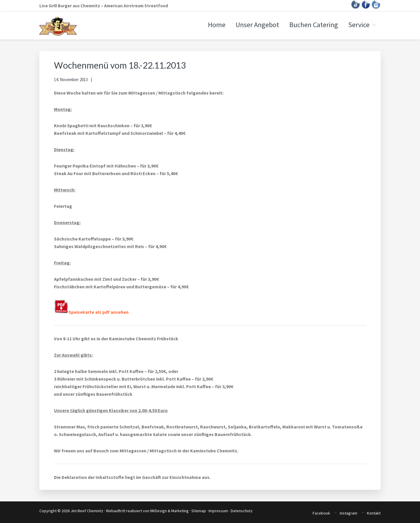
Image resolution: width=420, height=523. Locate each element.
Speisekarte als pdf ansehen (91, 312)
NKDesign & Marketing (169, 511)
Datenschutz (242, 511)
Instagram (349, 513)
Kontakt (374, 513)
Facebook (321, 513)
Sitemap (199, 511)
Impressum (218, 511)
